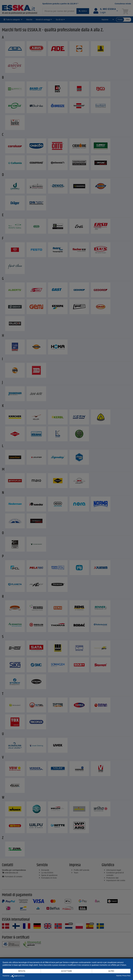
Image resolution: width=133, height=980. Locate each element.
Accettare (67, 971)
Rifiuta (22, 971)
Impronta (119, 976)
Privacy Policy (126, 976)
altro (111, 971)
